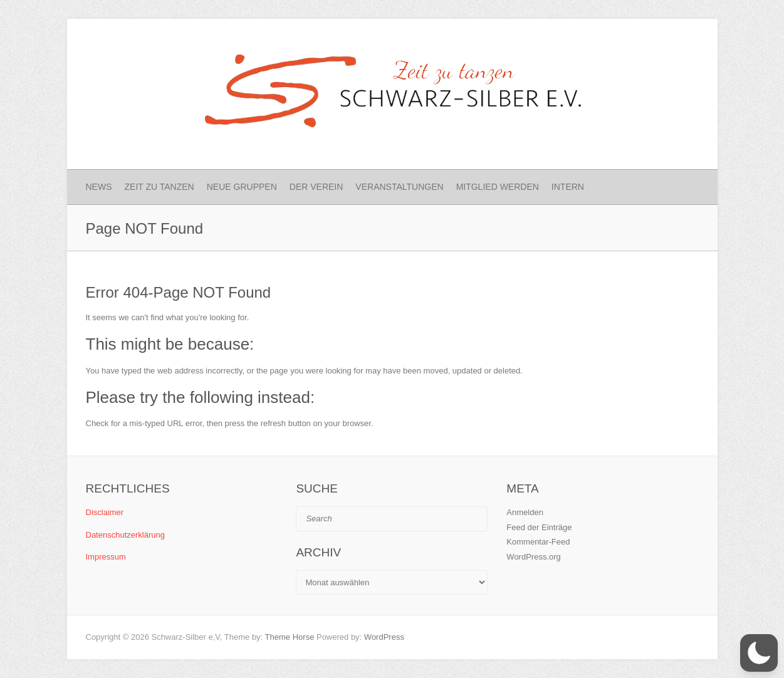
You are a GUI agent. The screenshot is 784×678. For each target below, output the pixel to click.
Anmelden (525, 512)
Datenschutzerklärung (125, 535)
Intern (568, 187)
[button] (759, 653)
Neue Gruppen (242, 187)
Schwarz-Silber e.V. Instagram (666, 41)
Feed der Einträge (539, 527)
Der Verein (316, 187)
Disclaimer (105, 512)
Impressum (106, 557)
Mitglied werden (498, 187)
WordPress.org (533, 557)
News (99, 187)
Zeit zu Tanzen (159, 187)
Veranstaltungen (399, 187)
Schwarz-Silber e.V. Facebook (645, 41)
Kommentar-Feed (538, 542)
